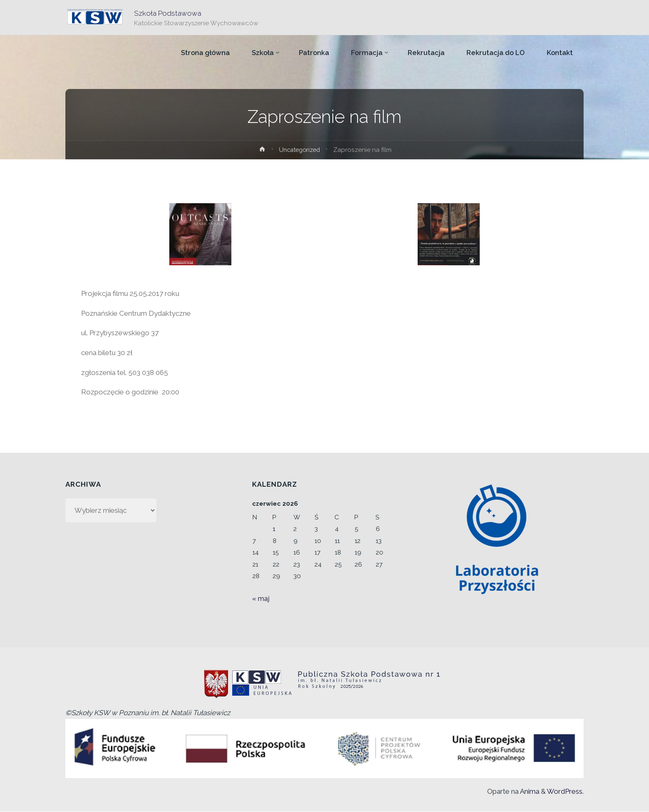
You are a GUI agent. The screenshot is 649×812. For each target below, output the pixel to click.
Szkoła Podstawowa (168, 13)
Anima (529, 791)
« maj (261, 598)
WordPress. (565, 791)
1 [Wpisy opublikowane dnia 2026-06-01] (274, 529)
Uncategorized (300, 150)
